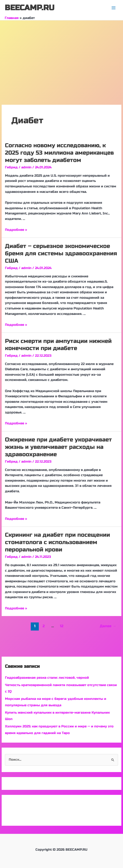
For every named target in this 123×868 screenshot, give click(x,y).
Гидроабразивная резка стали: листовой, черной (47, 678)
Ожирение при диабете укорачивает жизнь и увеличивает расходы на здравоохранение (58, 447)
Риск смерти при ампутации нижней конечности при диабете (58, 345)
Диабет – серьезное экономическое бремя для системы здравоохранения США (61, 254)
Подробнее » (16, 230)
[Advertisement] (61, 56)
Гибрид (11, 167)
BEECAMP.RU (30, 8)
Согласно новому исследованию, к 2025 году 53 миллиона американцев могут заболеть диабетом (59, 153)
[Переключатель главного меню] (114, 8)
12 (62, 626)
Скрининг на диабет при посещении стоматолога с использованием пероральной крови (57, 542)
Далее (108, 626)
